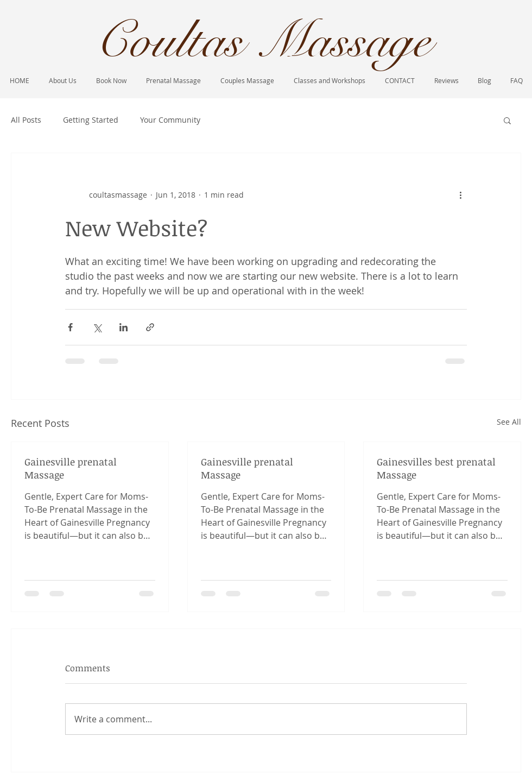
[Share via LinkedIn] (123, 327)
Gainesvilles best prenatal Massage (436, 468)
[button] (507, 120)
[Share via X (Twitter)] (97, 327)
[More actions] (460, 194)
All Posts (26, 120)
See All (509, 422)
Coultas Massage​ (263, 41)
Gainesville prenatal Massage (71, 468)
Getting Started (91, 120)
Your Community (170, 120)
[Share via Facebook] (70, 327)
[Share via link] (150, 327)
